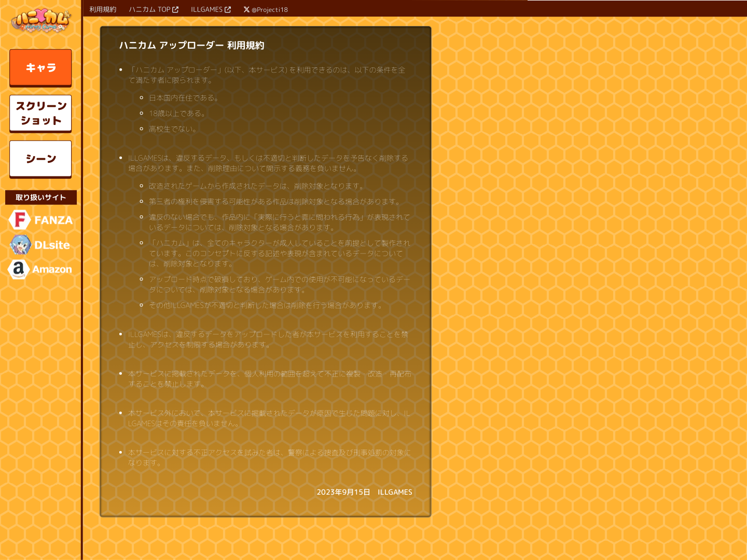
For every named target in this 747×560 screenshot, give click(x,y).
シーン (41, 159)
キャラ (41, 67)
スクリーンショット (41, 113)
